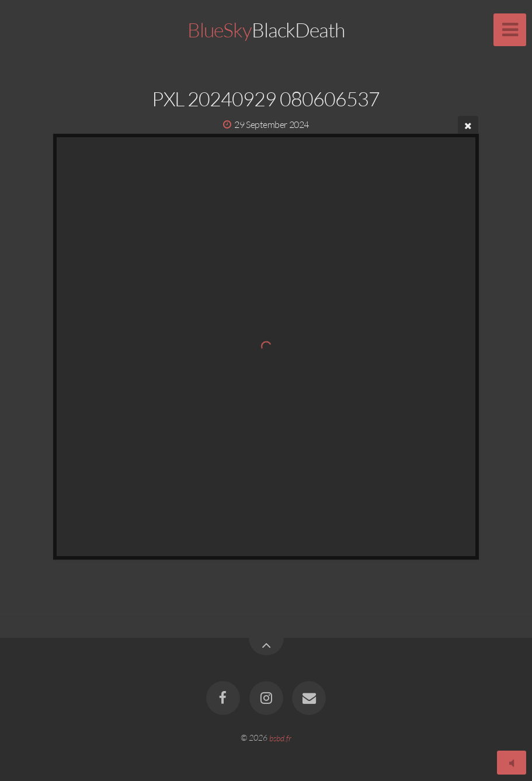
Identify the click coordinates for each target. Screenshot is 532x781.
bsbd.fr (280, 737)
